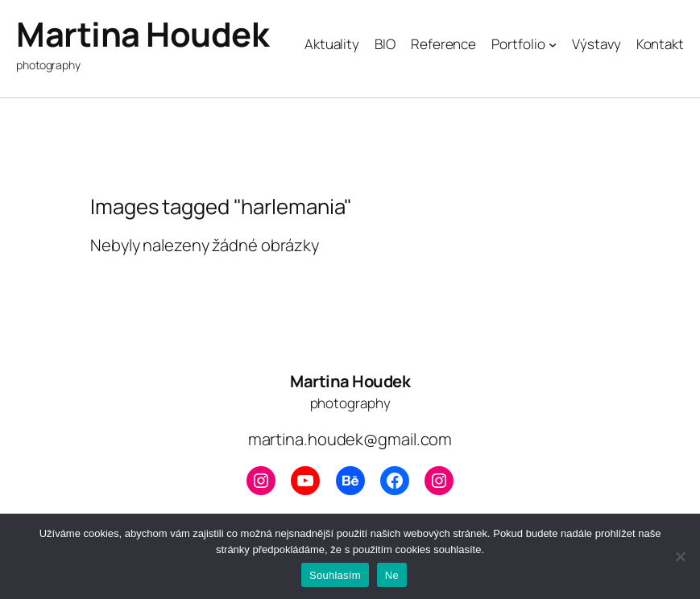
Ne (392, 575)
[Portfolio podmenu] (553, 44)
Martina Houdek (142, 34)
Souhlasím (335, 575)
